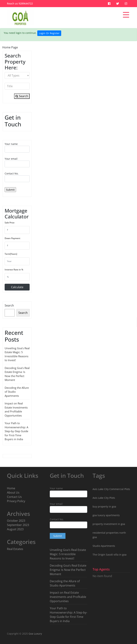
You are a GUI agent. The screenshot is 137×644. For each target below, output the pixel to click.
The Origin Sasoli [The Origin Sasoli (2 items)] (103, 555)
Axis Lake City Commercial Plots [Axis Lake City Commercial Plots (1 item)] (111, 489)
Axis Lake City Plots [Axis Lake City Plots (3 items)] (104, 498)
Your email (17, 162)
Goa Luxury (35, 634)
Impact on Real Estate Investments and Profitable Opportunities (68, 597)
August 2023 (15, 529)
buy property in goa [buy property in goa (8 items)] (104, 506)
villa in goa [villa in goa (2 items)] (120, 555)
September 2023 (18, 525)
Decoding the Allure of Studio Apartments (65, 583)
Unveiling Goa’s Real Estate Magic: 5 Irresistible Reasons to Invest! (68, 554)
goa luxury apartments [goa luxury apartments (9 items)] (106, 515)
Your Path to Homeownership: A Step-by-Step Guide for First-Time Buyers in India (16, 431)
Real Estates (15, 549)
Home (11, 488)
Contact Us (14, 497)
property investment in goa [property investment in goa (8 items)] (109, 524)
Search (22, 96)
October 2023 (16, 521)
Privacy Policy (16, 501)
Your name (17, 147)
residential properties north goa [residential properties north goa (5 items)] (109, 535)
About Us (13, 493)
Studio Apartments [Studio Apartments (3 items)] (104, 546)
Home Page (10, 47)
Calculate (17, 287)
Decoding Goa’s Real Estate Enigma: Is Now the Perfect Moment (68, 570)
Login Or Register (49, 33)
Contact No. (17, 177)
